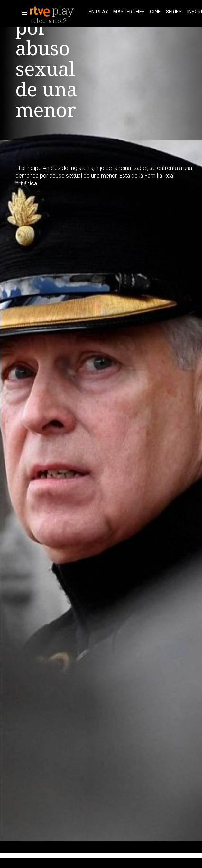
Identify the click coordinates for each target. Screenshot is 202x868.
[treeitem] (98, 12)
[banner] (58, 12)
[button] (23, 12)
